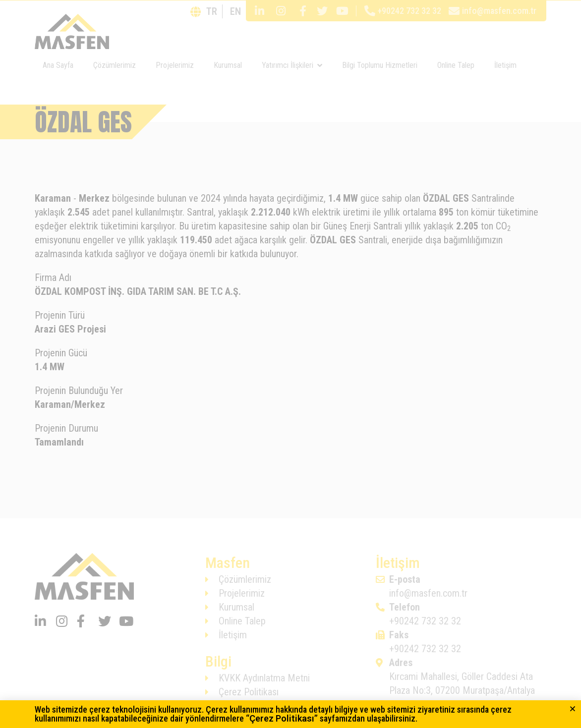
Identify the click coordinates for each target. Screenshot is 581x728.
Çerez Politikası (282, 718)
